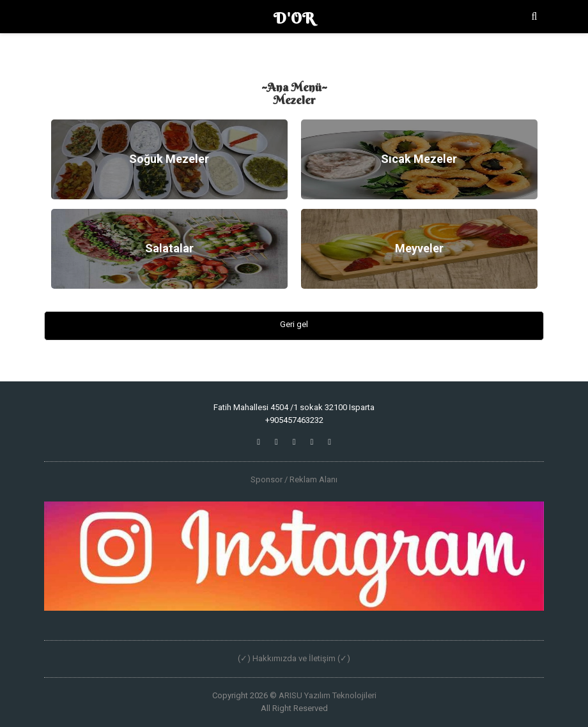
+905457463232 (294, 420)
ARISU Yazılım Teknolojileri (328, 695)
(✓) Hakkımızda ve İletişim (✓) (294, 658)
